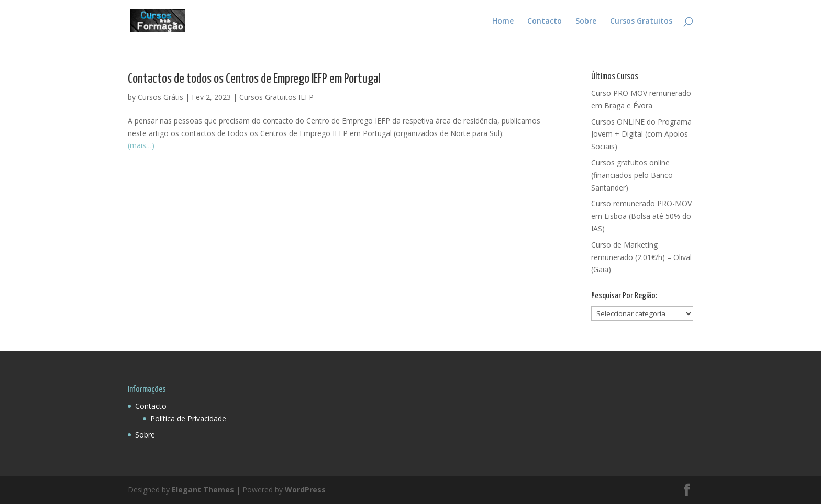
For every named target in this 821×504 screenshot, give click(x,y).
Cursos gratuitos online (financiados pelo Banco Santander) (632, 175)
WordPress (305, 490)
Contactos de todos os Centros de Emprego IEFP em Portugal (254, 79)
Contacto (545, 21)
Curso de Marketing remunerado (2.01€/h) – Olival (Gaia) (641, 257)
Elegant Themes (203, 490)
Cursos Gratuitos (641, 21)
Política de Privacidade (188, 418)
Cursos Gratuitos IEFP (276, 97)
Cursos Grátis (160, 97)
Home (503, 21)
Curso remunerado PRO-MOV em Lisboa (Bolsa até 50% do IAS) (641, 216)
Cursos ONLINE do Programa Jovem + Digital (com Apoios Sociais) (641, 134)
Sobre (586, 21)
